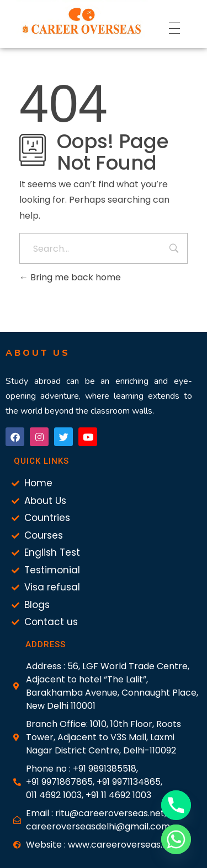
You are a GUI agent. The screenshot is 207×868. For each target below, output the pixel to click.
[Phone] (176, 805)
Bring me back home (70, 277)
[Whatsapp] (176, 839)
